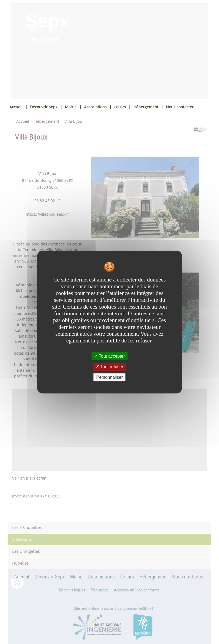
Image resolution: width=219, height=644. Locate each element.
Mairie (71, 107)
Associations (95, 107)
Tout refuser (110, 367)
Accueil (16, 107)
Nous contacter (180, 107)
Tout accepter (110, 356)
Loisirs (120, 107)
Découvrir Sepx (44, 107)
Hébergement (146, 107)
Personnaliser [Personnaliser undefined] (110, 377)
